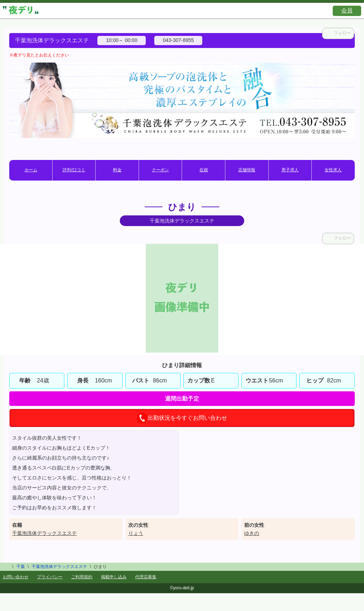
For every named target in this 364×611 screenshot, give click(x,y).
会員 (347, 10)
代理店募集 (146, 577)
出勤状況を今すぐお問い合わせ (182, 418)
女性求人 (333, 170)
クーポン (160, 170)
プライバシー (50, 577)
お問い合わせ (16, 577)
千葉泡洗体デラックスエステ (44, 533)
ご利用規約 (82, 577)
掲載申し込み (114, 577)
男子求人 (290, 170)
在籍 (204, 170)
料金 (117, 170)
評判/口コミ (74, 170)
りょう (136, 533)
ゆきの (252, 533)
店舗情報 (247, 170)
